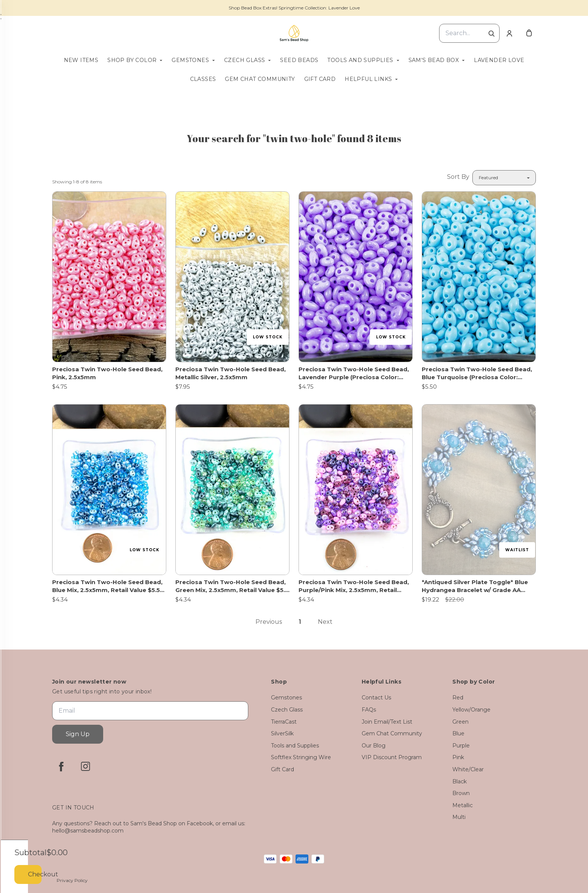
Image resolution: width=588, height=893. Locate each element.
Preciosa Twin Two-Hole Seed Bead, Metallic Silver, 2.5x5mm (231, 373)
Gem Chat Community (260, 79)
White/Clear (468, 769)
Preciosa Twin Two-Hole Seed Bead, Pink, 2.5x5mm (107, 373)
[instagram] (85, 766)
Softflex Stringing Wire (301, 757)
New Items (81, 60)
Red (458, 698)
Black (460, 781)
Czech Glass (244, 60)
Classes (203, 79)
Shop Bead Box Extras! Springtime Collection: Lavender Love (294, 8)
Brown (461, 793)
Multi (459, 817)
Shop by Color (132, 60)
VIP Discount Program (392, 757)
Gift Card (320, 79)
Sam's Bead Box (434, 60)
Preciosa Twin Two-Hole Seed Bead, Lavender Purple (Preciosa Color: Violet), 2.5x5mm (354, 373)
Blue (458, 733)
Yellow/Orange (471, 710)
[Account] (509, 33)
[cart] (529, 33)
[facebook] (61, 766)
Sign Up (78, 734)
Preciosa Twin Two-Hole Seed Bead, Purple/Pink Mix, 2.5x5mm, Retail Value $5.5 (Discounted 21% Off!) (354, 586)
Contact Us (376, 698)
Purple (461, 746)
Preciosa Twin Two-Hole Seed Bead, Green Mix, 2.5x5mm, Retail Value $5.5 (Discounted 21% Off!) (232, 586)
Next (325, 622)
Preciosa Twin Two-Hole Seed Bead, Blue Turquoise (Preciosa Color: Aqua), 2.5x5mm (477, 373)
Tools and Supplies (360, 60)
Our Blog (374, 746)
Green (460, 722)
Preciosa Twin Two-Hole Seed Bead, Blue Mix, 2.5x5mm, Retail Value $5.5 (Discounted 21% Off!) (107, 586)
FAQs (369, 710)
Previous (269, 622)
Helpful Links (368, 79)
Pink (458, 757)
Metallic (463, 805)
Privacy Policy (72, 880)
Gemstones (190, 60)
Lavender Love (499, 60)
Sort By (458, 177)
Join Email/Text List (387, 722)
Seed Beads (299, 60)
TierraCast (284, 722)
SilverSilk (282, 733)
